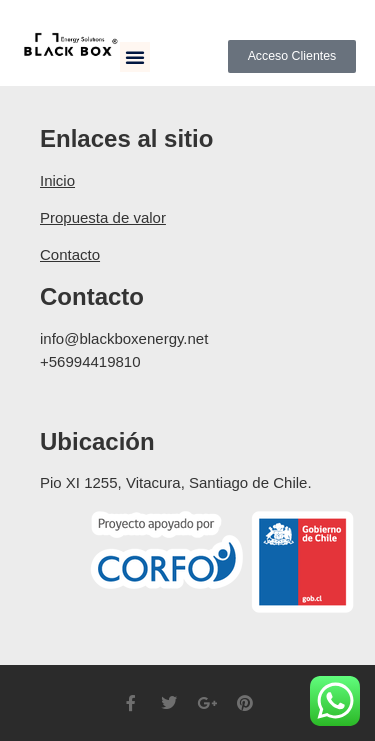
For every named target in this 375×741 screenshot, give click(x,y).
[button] (135, 57)
